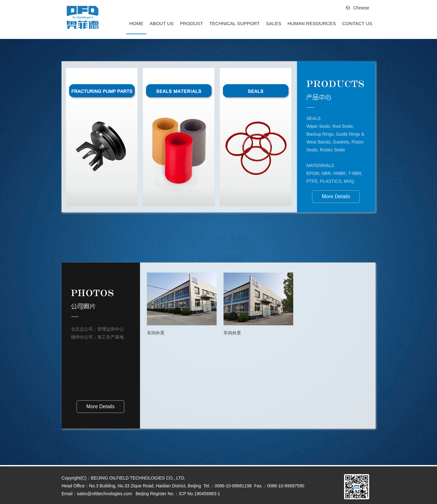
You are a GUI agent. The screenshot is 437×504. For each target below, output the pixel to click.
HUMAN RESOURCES (312, 23)
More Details (336, 196)
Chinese (357, 8)
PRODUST (191, 23)
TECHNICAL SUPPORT (234, 23)
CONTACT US (357, 23)
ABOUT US (162, 23)
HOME (136, 23)
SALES (273, 23)
